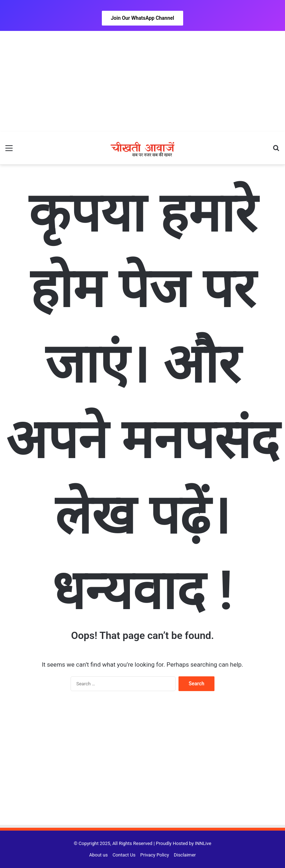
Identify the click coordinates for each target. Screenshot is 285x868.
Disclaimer (185, 855)
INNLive (203, 843)
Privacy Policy (155, 855)
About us (99, 855)
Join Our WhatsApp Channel (142, 18)
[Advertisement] (142, 81)
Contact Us (124, 855)
